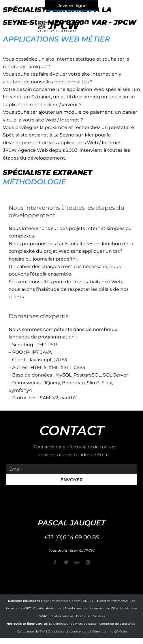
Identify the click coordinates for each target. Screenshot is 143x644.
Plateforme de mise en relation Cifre (91, 608)
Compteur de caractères (117, 624)
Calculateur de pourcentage (69, 631)
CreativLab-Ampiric (48, 608)
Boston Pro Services (91, 616)
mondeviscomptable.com (62, 601)
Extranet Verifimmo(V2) (111, 601)
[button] (71, 575)
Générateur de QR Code (109, 631)
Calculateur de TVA (31, 631)
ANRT (87, 601)
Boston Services (62, 616)
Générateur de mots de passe (75, 624)
